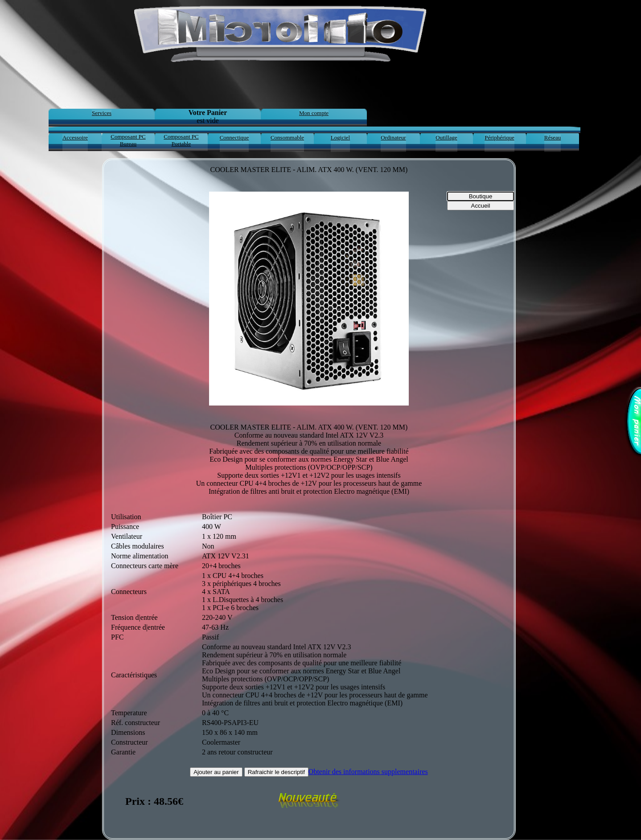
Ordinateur (393, 137)
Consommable (287, 137)
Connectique (234, 137)
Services (102, 113)
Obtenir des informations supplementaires (368, 772)
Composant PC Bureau (128, 140)
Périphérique (499, 137)
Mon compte (314, 113)
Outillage (446, 137)
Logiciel (340, 137)
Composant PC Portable (181, 140)
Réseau (553, 137)
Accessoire (75, 137)
